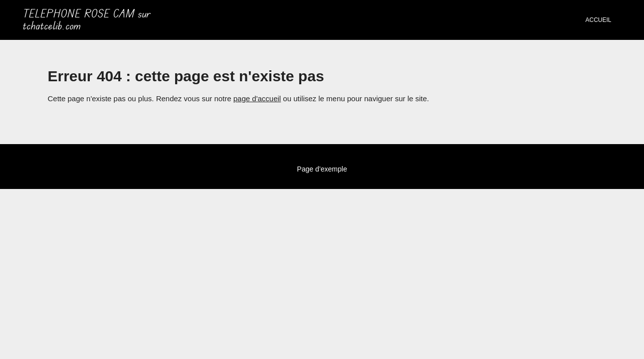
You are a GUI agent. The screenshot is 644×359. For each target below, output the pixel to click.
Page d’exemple (322, 169)
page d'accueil (257, 98)
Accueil (598, 20)
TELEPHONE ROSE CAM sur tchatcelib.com (87, 20)
